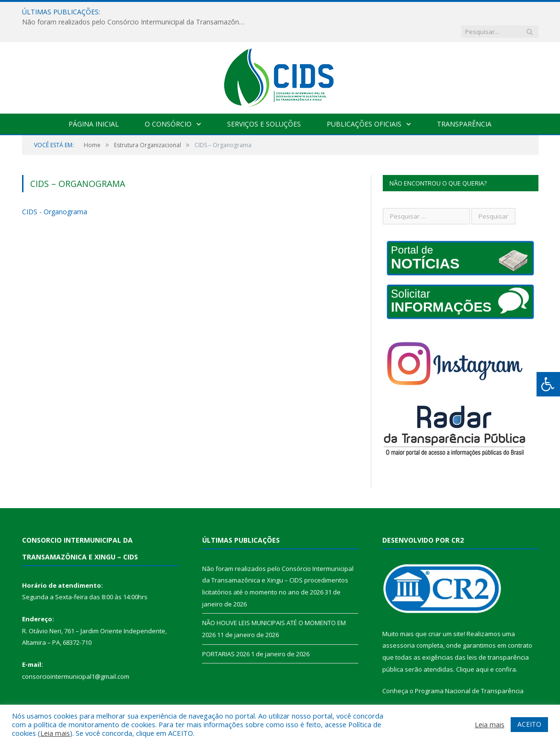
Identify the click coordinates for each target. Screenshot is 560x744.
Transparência (464, 104)
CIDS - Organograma (55, 192)
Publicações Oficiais (364, 104)
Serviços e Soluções (264, 104)
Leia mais (55, 733)
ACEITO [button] (529, 724)
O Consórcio (168, 104)
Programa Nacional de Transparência (469, 671)
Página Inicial (94, 104)
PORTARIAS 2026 (226, 634)
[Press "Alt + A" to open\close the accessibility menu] (548, 384)
